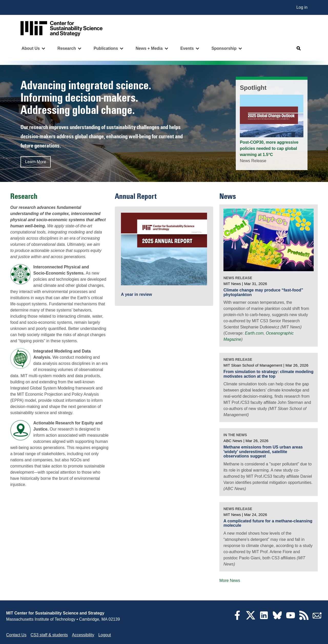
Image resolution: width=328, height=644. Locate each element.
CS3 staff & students (49, 635)
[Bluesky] (277, 618)
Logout (105, 635)
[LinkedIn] (264, 618)
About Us (31, 48)
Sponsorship (224, 48)
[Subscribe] (317, 618)
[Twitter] (251, 618)
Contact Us (16, 635)
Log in (302, 7)
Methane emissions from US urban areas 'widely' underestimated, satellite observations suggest (263, 452)
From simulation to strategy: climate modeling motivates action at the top (268, 374)
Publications (106, 48)
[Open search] (299, 48)
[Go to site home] (61, 29)
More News (230, 580)
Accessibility (83, 635)
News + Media (149, 48)
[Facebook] (237, 618)
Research (67, 48)
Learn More (36, 162)
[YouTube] (291, 618)
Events (187, 48)
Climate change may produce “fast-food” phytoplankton (263, 292)
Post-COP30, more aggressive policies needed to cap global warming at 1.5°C (269, 148)
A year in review (136, 294)
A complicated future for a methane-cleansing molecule (268, 523)
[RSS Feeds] (304, 618)
